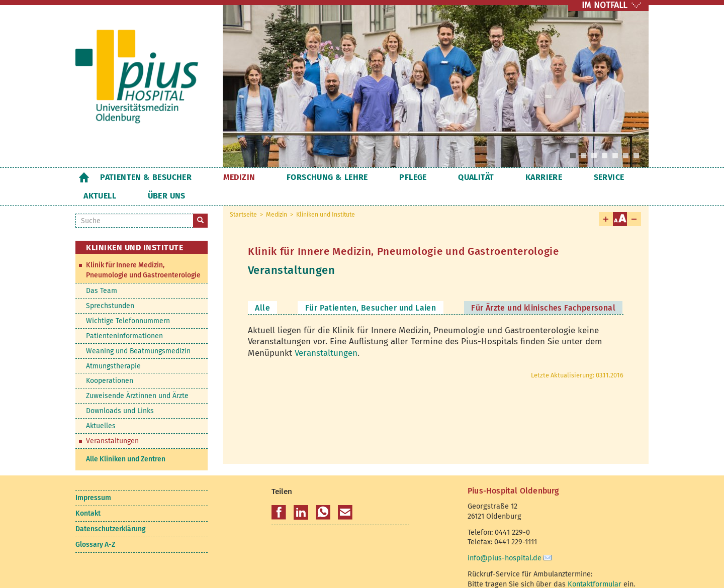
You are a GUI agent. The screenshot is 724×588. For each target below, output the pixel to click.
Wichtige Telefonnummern (128, 302)
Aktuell (566, 177)
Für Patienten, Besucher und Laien (371, 289)
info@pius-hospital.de (505, 539)
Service (518, 177)
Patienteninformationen (124, 317)
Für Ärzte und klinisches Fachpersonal (543, 289)
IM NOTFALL (604, 5)
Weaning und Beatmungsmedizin (138, 332)
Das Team (102, 272)
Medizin (224, 177)
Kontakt (88, 495)
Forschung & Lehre (297, 177)
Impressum (93, 479)
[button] (279, 494)
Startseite (84, 177)
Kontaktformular (595, 565)
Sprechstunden (110, 287)
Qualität (416, 177)
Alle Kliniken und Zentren (126, 440)
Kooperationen (110, 362)
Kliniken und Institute (326, 196)
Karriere (468, 177)
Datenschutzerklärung (110, 510)
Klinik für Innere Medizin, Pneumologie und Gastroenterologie (143, 252)
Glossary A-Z (95, 526)
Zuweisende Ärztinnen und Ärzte (137, 377)
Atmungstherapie (113, 348)
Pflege (368, 177)
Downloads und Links (120, 392)
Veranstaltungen (326, 334)
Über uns (617, 177)
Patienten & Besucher (146, 177)
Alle (262, 289)
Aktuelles (101, 407)
